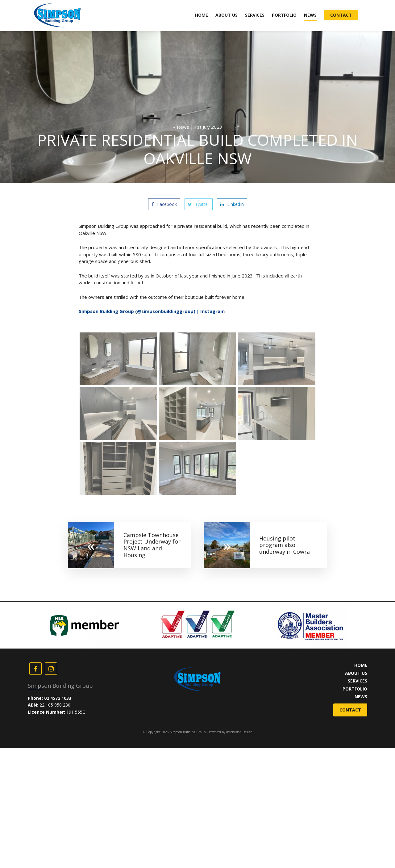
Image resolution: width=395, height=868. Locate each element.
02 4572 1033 (58, 698)
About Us (227, 15)
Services (255, 15)
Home (202, 15)
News (310, 15)
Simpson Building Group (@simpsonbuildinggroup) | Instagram (152, 311)
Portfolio (284, 15)
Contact (341, 15)
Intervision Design (239, 732)
